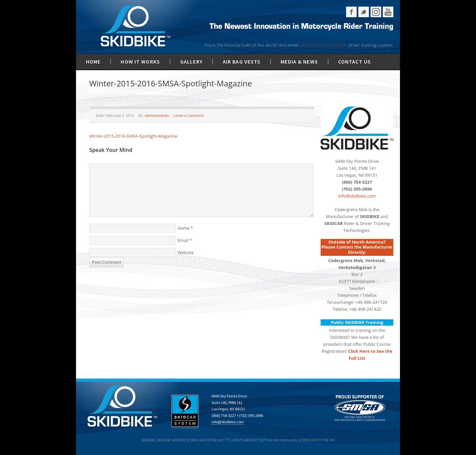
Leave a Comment (189, 115)
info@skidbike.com (357, 196)
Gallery (191, 62)
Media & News (299, 62)
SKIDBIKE (135, 27)
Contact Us (355, 62)
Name (183, 228)
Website (186, 252)
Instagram (376, 12)
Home (93, 62)
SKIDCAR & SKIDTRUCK (324, 45)
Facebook (351, 12)
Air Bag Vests (242, 62)
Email (183, 240)
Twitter (364, 12)
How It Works (140, 62)
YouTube (388, 12)
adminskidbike (157, 115)
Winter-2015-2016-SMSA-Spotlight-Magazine (133, 136)
